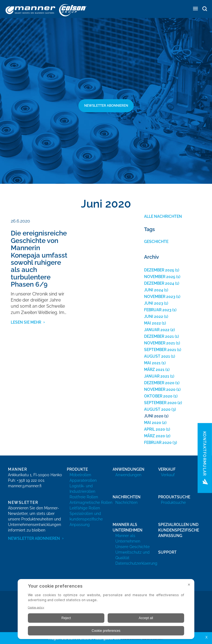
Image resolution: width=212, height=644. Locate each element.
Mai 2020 (153, 423)
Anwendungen (128, 475)
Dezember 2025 (159, 270)
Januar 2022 (157, 330)
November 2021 (160, 343)
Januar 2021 (157, 376)
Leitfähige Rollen (85, 508)
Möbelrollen (80, 475)
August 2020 (157, 409)
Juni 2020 (154, 416)
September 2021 (160, 350)
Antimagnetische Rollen (91, 502)
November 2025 (160, 277)
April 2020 (155, 429)
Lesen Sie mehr (26, 322)
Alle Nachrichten (163, 216)
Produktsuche (173, 502)
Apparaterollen (83, 480)
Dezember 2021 (159, 336)
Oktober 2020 (158, 396)
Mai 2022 (153, 323)
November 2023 (160, 297)
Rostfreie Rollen (84, 497)
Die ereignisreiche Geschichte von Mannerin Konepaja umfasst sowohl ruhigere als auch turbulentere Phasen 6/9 (39, 259)
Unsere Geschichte (132, 547)
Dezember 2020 (159, 383)
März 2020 (155, 436)
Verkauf (168, 475)
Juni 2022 (154, 316)
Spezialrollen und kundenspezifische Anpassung (86, 519)
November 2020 (160, 389)
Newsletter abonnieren (106, 106)
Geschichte (156, 242)
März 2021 (154, 370)
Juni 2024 (154, 290)
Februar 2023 (158, 310)
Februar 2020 (158, 443)
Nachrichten (126, 502)
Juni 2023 (154, 303)
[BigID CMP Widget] (106, 610)
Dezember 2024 (159, 283)
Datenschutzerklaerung (136, 563)
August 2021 (157, 356)
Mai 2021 (152, 363)
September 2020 (160, 403)
